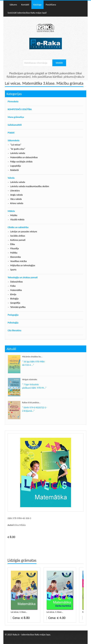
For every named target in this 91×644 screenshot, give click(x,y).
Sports (13, 270)
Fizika (13, 286)
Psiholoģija (13, 323)
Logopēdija (16, 166)
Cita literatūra (15, 330)
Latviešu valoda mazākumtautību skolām (30, 186)
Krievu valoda (17, 203)
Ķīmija (13, 294)
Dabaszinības (17, 282)
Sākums (13, 5)
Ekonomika (16, 257)
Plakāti (11, 133)
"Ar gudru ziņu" (18, 149)
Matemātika (16, 290)
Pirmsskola (13, 102)
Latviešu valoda (18, 153)
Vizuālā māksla (17, 220)
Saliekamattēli (15, 125)
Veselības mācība (19, 261)
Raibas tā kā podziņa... (31, 403)
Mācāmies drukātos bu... (32, 357)
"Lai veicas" (16, 145)
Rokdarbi (15, 170)
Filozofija (15, 249)
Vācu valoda (16, 199)
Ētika (13, 244)
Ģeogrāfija (15, 303)
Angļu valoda (17, 195)
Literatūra (15, 191)
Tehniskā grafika (18, 307)
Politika (14, 253)
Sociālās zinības (18, 236)
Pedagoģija (13, 315)
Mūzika (14, 215)
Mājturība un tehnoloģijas (23, 265)
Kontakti (25, 5)
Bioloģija (14, 299)
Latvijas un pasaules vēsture (24, 232)
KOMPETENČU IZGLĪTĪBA (20, 109)
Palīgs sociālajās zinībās (22, 162)
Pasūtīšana (51, 5)
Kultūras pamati (18, 240)
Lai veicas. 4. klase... (19, 612)
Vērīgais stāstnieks (30, 379)
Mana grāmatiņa (16, 117)
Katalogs (37, 5)
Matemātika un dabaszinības (24, 157)
